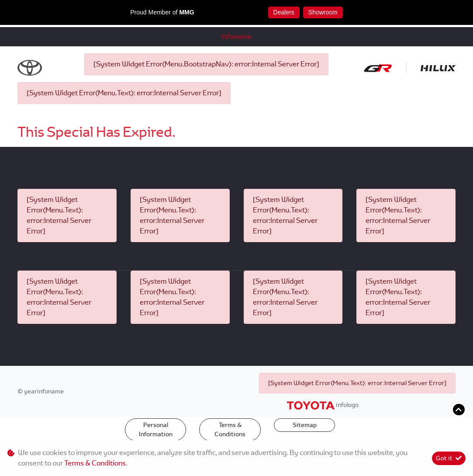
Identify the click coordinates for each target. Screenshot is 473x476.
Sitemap (305, 425)
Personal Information (156, 429)
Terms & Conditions (230, 429)
